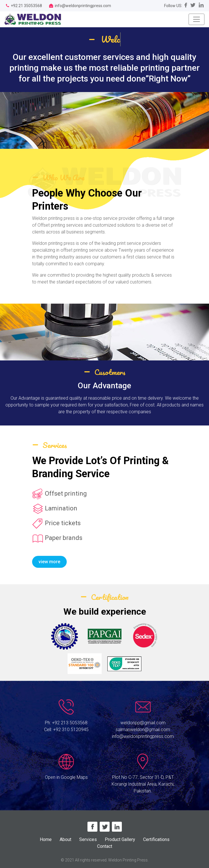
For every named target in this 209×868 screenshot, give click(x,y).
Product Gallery (120, 839)
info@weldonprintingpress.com (143, 736)
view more (49, 562)
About (65, 839)
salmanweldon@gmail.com (143, 730)
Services (88, 839)
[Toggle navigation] (197, 19)
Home (46, 839)
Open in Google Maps (66, 777)
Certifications (156, 839)
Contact (105, 846)
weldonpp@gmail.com (143, 723)
